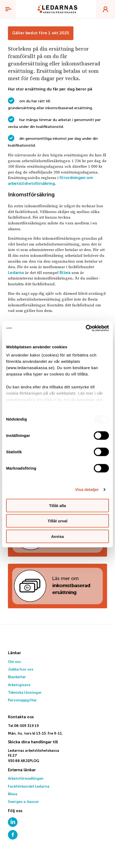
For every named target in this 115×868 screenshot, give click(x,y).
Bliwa (65, 273)
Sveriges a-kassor (23, 802)
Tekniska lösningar (25, 693)
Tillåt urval (58, 521)
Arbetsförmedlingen (26, 779)
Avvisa (58, 536)
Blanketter (17, 677)
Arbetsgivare (19, 685)
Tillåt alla (58, 505)
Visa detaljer (87, 490)
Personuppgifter (22, 700)
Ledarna (16, 273)
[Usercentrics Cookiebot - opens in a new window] (86, 328)
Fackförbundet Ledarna (29, 787)
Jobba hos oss (21, 670)
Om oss (14, 662)
